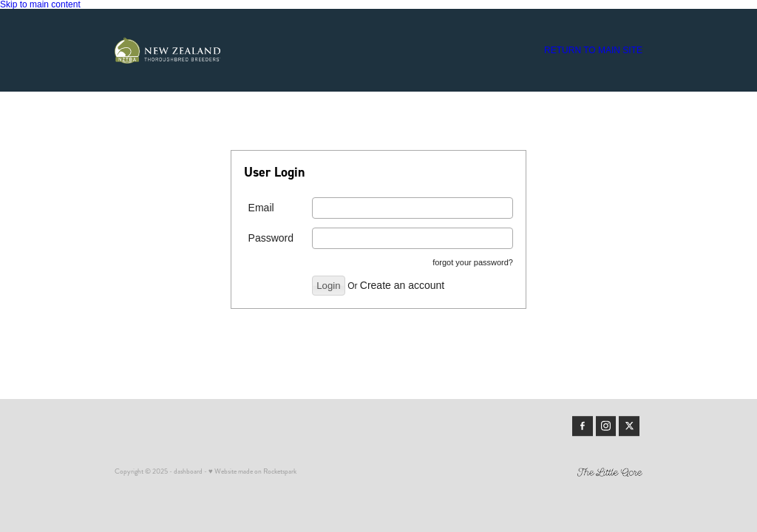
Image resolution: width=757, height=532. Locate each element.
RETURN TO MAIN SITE (593, 50)
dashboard (188, 471)
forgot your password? (473, 262)
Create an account (402, 285)
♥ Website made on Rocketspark (252, 471)
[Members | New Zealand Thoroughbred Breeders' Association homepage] (167, 50)
